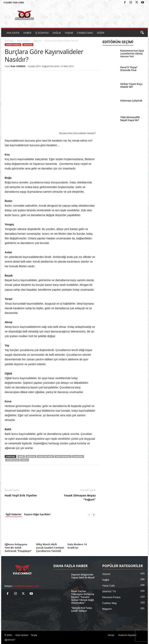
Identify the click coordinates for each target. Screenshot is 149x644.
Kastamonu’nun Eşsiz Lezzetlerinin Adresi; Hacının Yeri (132, 54)
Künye (111, 635)
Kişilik (25, 460)
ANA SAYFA (13, 33)
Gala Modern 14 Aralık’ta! (77, 546)
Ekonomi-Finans (111, 597)
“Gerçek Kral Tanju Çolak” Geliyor (82, 609)
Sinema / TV (109, 591)
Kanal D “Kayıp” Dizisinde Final (129, 69)
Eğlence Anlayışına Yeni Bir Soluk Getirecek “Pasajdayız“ (18, 548)
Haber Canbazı (24, 41)
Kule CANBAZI (18, 66)
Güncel (106, 574)
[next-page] (94, 515)
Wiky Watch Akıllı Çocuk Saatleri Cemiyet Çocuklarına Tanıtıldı (50, 548)
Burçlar (31, 456)
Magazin (38, 41)
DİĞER (100, 33)
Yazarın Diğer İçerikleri (37, 514)
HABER (27, 33)
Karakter (78, 456)
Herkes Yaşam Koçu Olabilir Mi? (131, 85)
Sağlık (106, 580)
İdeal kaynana (63, 456)
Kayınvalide (12, 460)
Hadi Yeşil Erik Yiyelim (21, 495)
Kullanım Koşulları (127, 635)
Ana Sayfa (9, 41)
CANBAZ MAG (85, 33)
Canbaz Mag (109, 603)
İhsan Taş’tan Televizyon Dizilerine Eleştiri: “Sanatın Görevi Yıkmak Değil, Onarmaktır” (83, 597)
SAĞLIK (57, 33)
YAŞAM (69, 33)
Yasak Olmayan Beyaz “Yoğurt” (80, 497)
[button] (142, 33)
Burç (21, 456)
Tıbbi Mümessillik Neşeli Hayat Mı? (130, 119)
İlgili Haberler (14, 514)
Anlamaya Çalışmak (131, 101)
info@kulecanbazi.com (26, 586)
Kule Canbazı (22, 635)
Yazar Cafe (108, 586)
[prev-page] (89, 515)
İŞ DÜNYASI (42, 33)
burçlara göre (45, 456)
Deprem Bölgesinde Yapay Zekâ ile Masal (83, 576)
